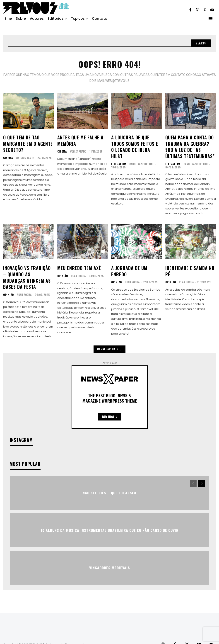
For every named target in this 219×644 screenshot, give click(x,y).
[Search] (201, 44)
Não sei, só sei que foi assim (109, 482)
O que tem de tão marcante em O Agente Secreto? (24, 142)
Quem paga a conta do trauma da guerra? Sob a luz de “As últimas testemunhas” (190, 144)
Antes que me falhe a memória (77, 139)
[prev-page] (193, 473)
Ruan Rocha (23, 280)
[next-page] (201, 473)
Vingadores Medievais (109, 556)
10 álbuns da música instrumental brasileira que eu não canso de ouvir (110, 519)
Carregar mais (109, 339)
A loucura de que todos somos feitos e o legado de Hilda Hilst (134, 142)
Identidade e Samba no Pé (189, 262)
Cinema (7, 154)
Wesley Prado (77, 149)
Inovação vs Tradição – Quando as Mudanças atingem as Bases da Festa (28, 268)
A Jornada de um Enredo (134, 262)
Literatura (118, 154)
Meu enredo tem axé (76, 262)
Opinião (8, 280)
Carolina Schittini (140, 154)
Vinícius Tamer (24, 154)
